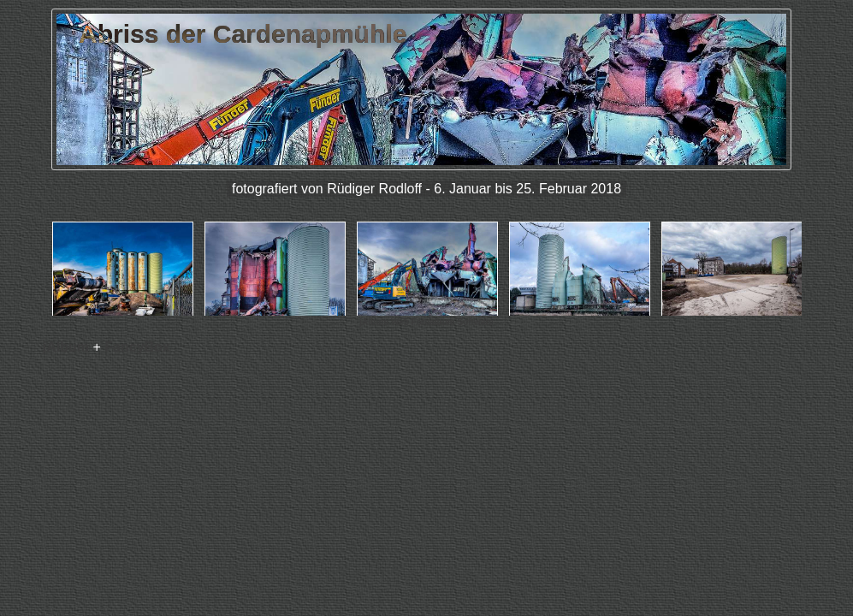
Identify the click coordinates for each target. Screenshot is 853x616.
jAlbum (66, 347)
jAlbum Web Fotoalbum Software (426, 322)
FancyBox (137, 347)
